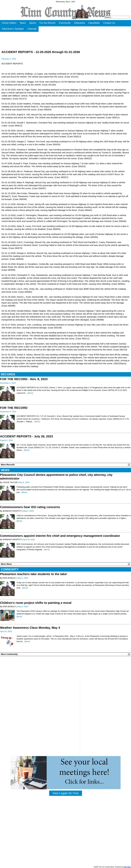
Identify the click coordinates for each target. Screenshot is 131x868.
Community (65, 23)
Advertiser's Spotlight (13, 29)
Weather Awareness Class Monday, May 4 (30, 628)
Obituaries (80, 23)
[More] (30, 393)
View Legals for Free (65, 793)
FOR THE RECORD (14, 408)
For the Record (47, 23)
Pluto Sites (127, 867)
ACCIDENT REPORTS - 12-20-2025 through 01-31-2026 (41, 52)
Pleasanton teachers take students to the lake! (34, 574)
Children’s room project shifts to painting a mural (36, 603)
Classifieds (94, 23)
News (23, 23)
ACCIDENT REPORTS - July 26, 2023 (26, 436)
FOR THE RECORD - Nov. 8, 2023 (24, 379)
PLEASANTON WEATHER (65, 668)
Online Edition (9, 23)
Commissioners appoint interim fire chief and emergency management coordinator (60, 536)
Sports (33, 23)
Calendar (32, 29)
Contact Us (109, 23)
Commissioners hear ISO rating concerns (30, 507)
